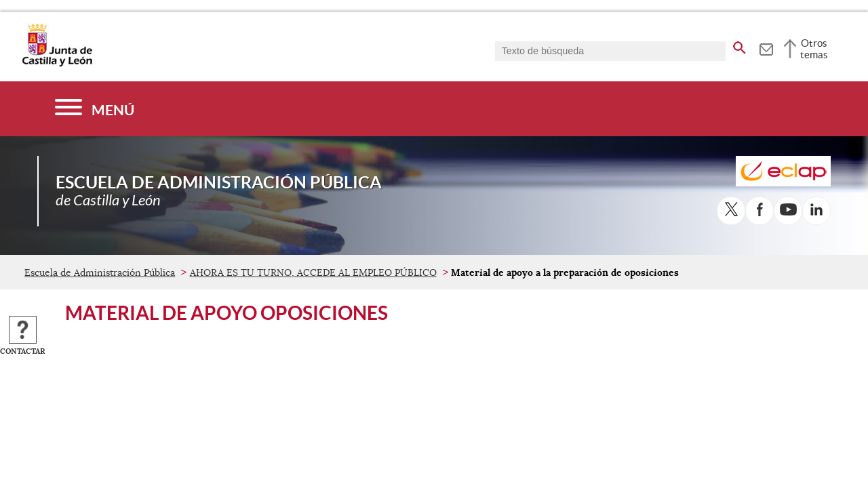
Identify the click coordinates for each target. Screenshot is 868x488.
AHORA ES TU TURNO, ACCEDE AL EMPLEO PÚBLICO (313, 272)
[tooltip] (766, 47)
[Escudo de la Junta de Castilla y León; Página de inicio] (57, 64)
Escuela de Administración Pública (100, 272)
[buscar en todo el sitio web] (739, 45)
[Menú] (95, 109)
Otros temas (814, 49)
